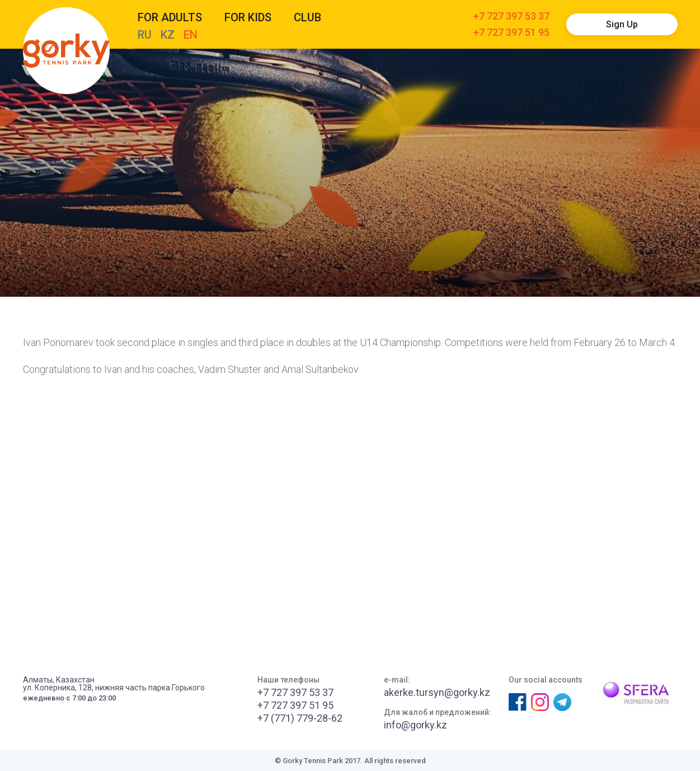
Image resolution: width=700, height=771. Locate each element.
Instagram (539, 702)
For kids (248, 17)
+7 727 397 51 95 (511, 33)
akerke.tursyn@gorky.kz (437, 693)
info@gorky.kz (415, 725)
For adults (170, 17)
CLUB (307, 17)
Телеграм (562, 702)
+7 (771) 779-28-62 (300, 718)
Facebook (517, 702)
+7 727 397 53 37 (511, 17)
